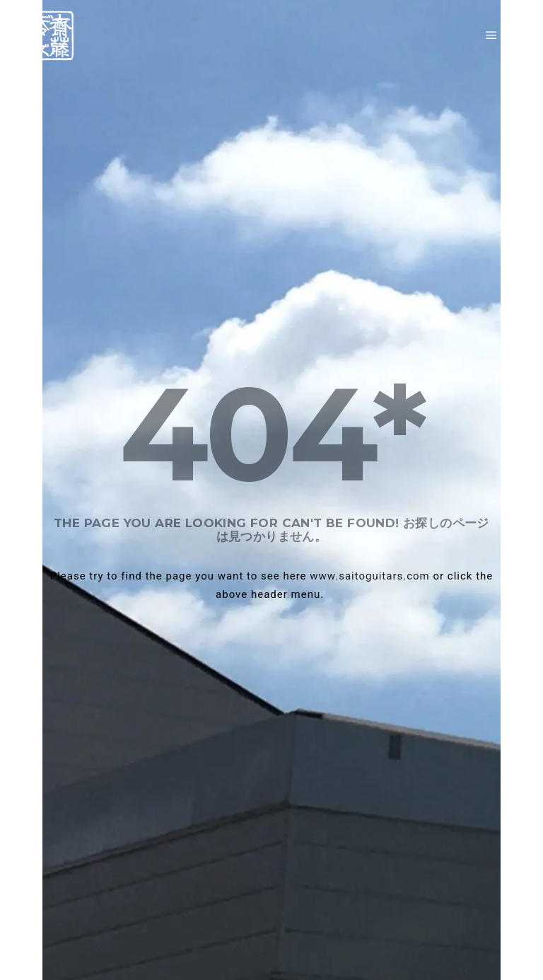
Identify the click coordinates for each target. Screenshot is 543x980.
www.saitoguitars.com (369, 576)
